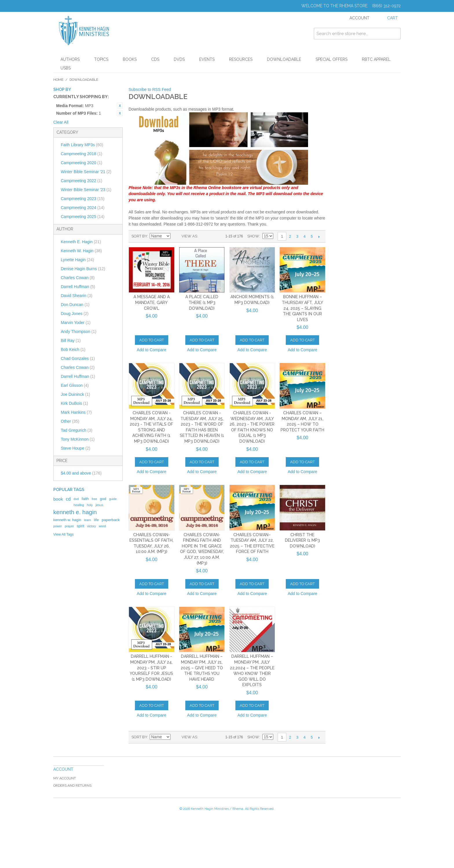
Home (58, 80)
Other (70, 421)
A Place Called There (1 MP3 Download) (202, 302)
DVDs (179, 59)
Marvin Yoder (76, 323)
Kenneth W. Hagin (81, 251)
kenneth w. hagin (67, 520)
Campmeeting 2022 (82, 181)
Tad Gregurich (77, 430)
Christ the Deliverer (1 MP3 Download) (302, 540)
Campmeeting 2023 (83, 199)
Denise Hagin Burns (83, 269)
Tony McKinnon (78, 439)
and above (81, 473)
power (58, 526)
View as (189, 236)
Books (130, 59)
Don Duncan (75, 305)
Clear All (61, 122)
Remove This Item (120, 106)
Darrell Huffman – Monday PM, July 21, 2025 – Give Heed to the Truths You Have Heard (202, 668)
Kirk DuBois (74, 403)
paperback (111, 520)
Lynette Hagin (77, 260)
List (214, 236)
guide (113, 499)
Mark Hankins (76, 412)
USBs (66, 68)
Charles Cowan (78, 278)
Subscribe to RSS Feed (150, 89)
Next (319, 237)
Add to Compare (151, 350)
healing (79, 505)
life (96, 520)
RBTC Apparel (376, 59)
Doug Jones (75, 314)
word (102, 526)
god (103, 499)
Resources (241, 59)
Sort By (139, 236)
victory (91, 526)
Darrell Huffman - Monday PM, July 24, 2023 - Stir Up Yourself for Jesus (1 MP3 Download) (151, 668)
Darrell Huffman (78, 287)
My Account (65, 778)
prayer (69, 526)
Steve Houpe (76, 448)
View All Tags (63, 534)
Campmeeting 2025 (83, 217)
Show (253, 236)
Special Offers (332, 59)
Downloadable (284, 59)
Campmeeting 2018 (82, 154)
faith (85, 499)
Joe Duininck (75, 394)
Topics (101, 59)
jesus (99, 505)
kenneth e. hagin (75, 512)
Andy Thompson (79, 332)
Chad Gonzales (78, 358)
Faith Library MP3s (82, 145)
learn (87, 520)
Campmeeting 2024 (83, 208)
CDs (155, 59)
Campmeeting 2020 (82, 163)
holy (90, 505)
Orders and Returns (72, 785)
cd (68, 499)
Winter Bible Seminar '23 (86, 190)
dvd (76, 499)
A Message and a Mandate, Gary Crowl (152, 302)
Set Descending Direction (176, 236)
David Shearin (77, 296)
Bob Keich (73, 349)
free (94, 499)
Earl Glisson (75, 385)
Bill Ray (71, 340)
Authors (70, 59)
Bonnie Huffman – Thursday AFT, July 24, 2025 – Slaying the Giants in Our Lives (302, 308)
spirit (80, 526)
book (58, 499)
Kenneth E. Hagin (81, 242)
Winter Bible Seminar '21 (86, 172)
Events (207, 59)
